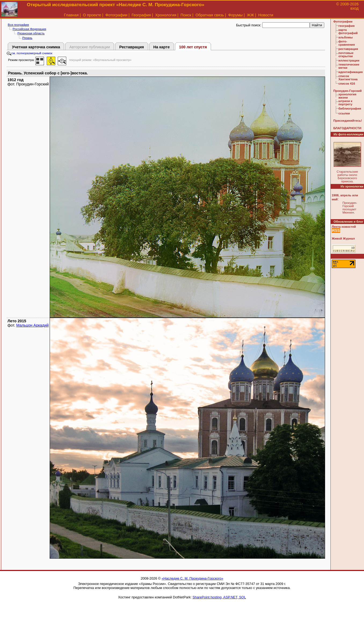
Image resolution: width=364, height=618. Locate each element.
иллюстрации (349, 60)
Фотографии (116, 15)
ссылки (344, 113)
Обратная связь (210, 15)
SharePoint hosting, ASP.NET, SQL (219, 597)
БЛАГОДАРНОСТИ (347, 128)
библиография (350, 109)
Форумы (235, 15)
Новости (266, 15)
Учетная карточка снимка (36, 47)
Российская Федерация (29, 29)
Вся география (18, 25)
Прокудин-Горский (348, 91)
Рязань (27, 38)
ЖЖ (251, 15)
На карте (161, 47)
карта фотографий (348, 31)
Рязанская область (31, 33)
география (347, 26)
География (141, 15)
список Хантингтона (348, 78)
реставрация (348, 49)
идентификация (351, 72)
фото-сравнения (347, 43)
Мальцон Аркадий (33, 325)
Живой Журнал (343, 238)
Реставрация (132, 47)
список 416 (347, 84)
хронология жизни (347, 96)
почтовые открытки (346, 55)
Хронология (166, 15)
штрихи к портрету (345, 103)
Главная (71, 15)
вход (354, 8)
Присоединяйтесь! (348, 121)
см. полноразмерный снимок (30, 53)
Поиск (186, 15)
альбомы (346, 37)
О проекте (92, 15)
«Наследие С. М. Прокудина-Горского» (192, 578)
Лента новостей (344, 227)
